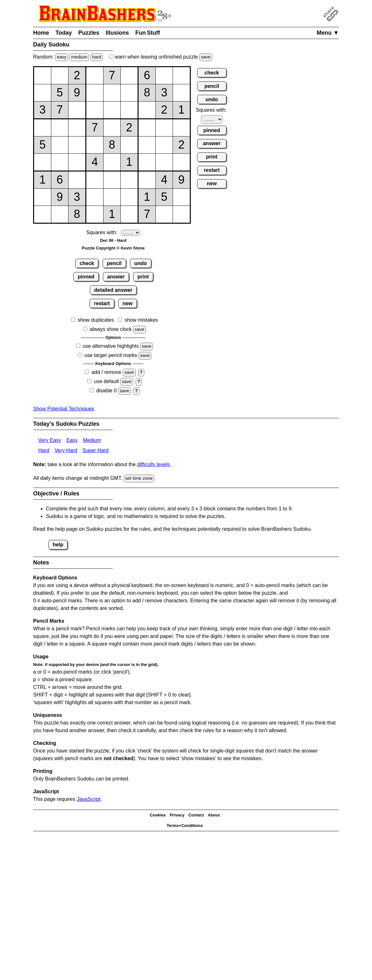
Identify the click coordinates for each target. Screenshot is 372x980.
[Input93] (77, 214)
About (214, 815)
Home (41, 33)
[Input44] (95, 128)
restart (102, 303)
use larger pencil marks (111, 355)
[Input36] (129, 110)
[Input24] (95, 93)
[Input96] (129, 214)
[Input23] (77, 93)
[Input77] (147, 180)
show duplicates (96, 320)
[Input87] (147, 197)
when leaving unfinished (161, 57)
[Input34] (95, 110)
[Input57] (147, 145)
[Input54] (95, 145)
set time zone (139, 478)
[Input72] (60, 180)
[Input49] (181, 128)
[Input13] (77, 76)
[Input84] (95, 197)
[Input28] (164, 93)
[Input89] (181, 197)
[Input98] (164, 214)
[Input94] (95, 214)
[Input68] (164, 162)
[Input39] (181, 110)
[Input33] (77, 110)
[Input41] (43, 128)
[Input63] (77, 162)
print (143, 277)
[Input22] (60, 93)
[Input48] (164, 128)
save (206, 57)
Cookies (158, 815)
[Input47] (147, 128)
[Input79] (181, 180)
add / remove (106, 372)
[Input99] (181, 214)
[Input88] (164, 197)
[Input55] (112, 145)
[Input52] (60, 145)
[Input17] (147, 76)
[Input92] (60, 214)
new (128, 303)
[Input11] (43, 76)
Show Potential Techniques (64, 409)
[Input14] (95, 76)
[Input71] (43, 180)
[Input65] (112, 162)
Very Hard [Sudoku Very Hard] (66, 450)
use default (106, 381)
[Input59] (181, 145)
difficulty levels (153, 464)
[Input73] (77, 180)
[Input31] (43, 110)
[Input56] (129, 145)
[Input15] (112, 76)
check (87, 263)
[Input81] (43, 197)
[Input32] (60, 110)
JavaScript (89, 799)
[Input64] (95, 162)
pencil (114, 263)
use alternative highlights (111, 346)
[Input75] (112, 180)
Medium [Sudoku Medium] (92, 440)
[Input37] (147, 110)
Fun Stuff (148, 33)
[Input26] (129, 93)
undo (141, 263)
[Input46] (129, 128)
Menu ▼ (328, 33)
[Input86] (129, 197)
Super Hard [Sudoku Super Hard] (96, 450)
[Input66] (129, 162)
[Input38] (164, 110)
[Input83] (77, 197)
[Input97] (147, 214)
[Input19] (181, 76)
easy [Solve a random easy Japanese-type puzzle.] (61, 57)
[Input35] (112, 110)
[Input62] (60, 162)
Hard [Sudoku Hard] (44, 450)
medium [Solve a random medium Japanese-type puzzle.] (79, 57)
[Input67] (147, 162)
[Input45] (112, 128)
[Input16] (129, 76)
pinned (86, 277)
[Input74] (95, 180)
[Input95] (112, 214)
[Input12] (60, 76)
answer (116, 277)
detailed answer (113, 290)
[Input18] (164, 76)
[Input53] (77, 145)
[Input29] (181, 93)
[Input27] (147, 93)
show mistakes (141, 320)
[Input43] (77, 128)
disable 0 (106, 391)
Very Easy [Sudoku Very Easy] (50, 440)
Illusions (117, 33)
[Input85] (112, 197)
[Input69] (181, 162)
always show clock (111, 329)
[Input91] (43, 214)
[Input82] (60, 197)
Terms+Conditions (185, 826)
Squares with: (102, 232)
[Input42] (60, 128)
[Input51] (43, 145)
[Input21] (43, 93)
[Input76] (129, 180)
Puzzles (89, 33)
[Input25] (112, 93)
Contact (196, 815)
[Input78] (164, 180)
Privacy (177, 815)
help (58, 545)
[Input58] (164, 145)
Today (64, 33)
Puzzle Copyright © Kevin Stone (113, 248)
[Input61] (43, 162)
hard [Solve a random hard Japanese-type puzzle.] (97, 57)
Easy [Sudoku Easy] (72, 440)
